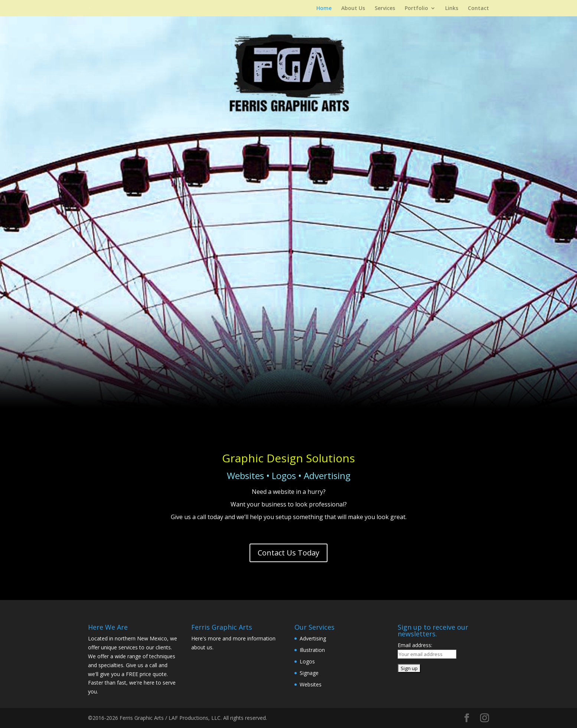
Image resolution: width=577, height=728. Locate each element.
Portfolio (416, 9)
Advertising (313, 638)
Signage (309, 673)
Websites (311, 684)
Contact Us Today (288, 553)
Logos (307, 661)
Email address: (415, 645)
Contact (478, 9)
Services (385, 9)
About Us (353, 9)
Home (324, 9)
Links (452, 9)
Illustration (312, 650)
